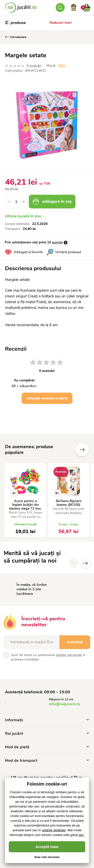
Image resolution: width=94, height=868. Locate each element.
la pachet (75, 642)
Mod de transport (47, 761)
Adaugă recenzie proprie (47, 398)
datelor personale (69, 655)
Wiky (62, 66)
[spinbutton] (16, 202)
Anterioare (67, 450)
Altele (82, 450)
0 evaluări (34, 66)
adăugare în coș (52, 201)
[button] (24, 202)
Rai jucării (47, 734)
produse (15, 23)
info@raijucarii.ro (65, 704)
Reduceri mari (61, 23)
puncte (57, 242)
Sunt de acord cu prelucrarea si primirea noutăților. (48, 657)
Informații (47, 720)
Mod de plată (47, 747)
